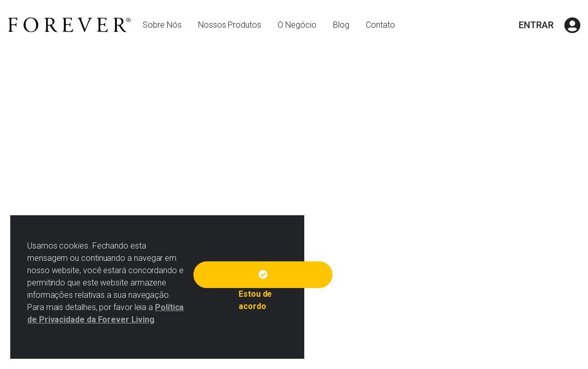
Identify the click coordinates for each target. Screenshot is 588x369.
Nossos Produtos (230, 25)
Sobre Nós (162, 25)
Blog (341, 25)
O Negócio (297, 25)
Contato (380, 25)
